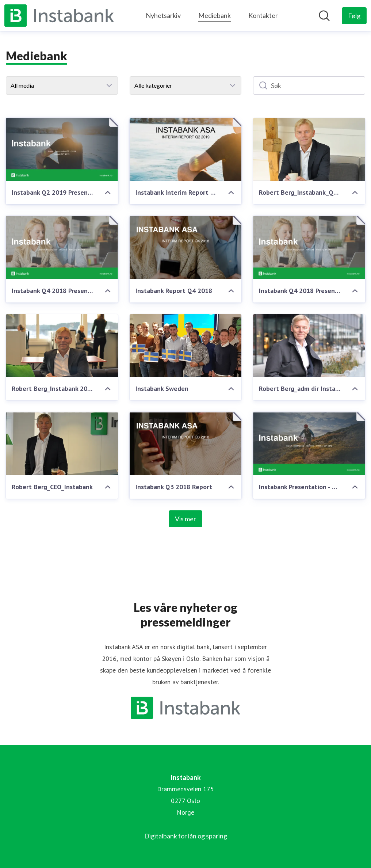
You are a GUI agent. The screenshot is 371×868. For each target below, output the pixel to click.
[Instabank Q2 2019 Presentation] (62, 149)
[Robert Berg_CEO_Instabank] (62, 443)
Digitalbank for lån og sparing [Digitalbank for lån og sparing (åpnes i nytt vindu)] (186, 836)
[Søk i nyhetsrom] (324, 16)
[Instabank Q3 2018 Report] (186, 443)
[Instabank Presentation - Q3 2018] (309, 443)
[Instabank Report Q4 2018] (186, 247)
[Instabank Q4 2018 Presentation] (62, 247)
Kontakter (263, 15)
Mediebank (215, 14)
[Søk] (309, 85)
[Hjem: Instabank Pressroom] (59, 16)
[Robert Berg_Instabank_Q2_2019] (309, 149)
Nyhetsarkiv (163, 15)
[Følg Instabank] (354, 16)
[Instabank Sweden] (186, 346)
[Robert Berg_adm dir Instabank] (309, 346)
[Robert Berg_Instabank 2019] (62, 346)
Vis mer (185, 519)
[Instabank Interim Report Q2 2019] (186, 149)
